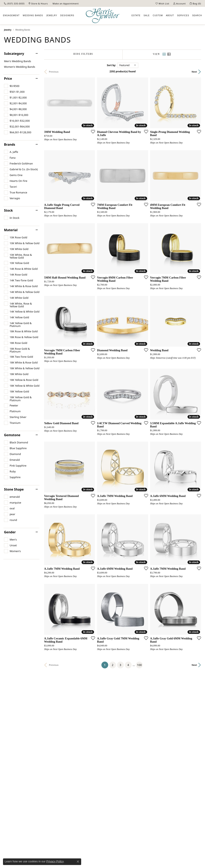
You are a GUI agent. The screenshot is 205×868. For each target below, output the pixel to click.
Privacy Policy (55, 861)
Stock (8, 210)
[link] (14, 3)
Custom (158, 15)
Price (8, 79)
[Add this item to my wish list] (92, 131)
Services (183, 15)
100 (139, 665)
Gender (10, 532)
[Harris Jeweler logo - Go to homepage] (103, 16)
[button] (162, 3)
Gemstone (12, 435)
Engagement (11, 15)
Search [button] (197, 15)
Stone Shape (14, 489)
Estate (136, 15)
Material (11, 230)
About (170, 15)
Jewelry (52, 15)
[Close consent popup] (78, 862)
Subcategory (14, 54)
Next (194, 72)
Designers (67, 15)
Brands (10, 144)
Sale (147, 15)
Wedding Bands (33, 15)
